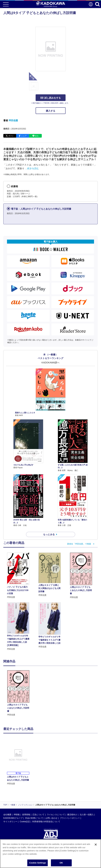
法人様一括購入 (87, 815)
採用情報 (26, 815)
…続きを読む (32, 168)
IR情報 (17, 815)
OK (61, 863)
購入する (51, 111)
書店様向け (72, 815)
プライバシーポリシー (70, 818)
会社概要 (7, 815)
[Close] (96, 845)
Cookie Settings (38, 863)
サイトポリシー (10, 822)
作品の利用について (34, 818)
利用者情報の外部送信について (46, 822)
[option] (19, 693)
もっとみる (49, 534)
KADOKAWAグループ (13, 818)
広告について (38, 815)
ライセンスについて (56, 815)
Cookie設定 (25, 822)
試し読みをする (51, 98)
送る (37, 136)
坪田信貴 (13, 120)
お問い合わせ (51, 818)
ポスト (11, 136)
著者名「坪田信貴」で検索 (79, 544)
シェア (24, 136)
